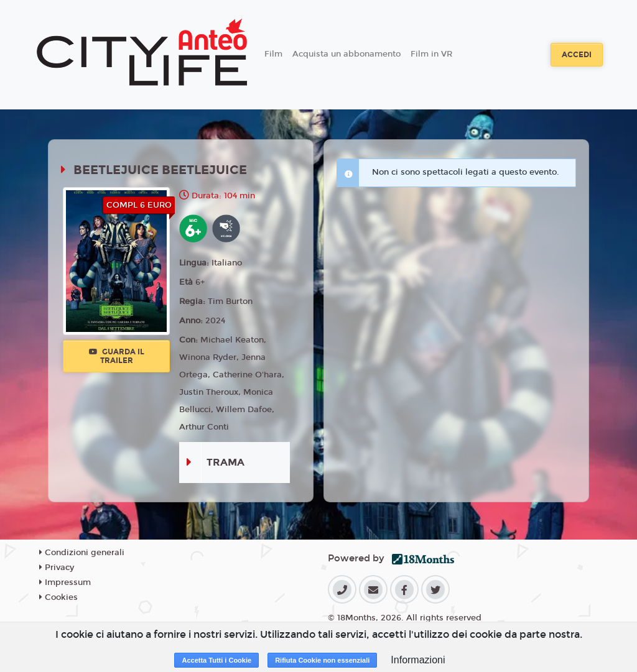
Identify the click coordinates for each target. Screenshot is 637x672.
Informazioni (418, 660)
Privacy (57, 568)
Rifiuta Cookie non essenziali (322, 660)
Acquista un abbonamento (346, 54)
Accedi (577, 55)
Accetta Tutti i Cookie (216, 660)
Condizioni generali (82, 553)
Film (273, 54)
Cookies (58, 597)
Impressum (65, 582)
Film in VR (431, 54)
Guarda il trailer (117, 356)
